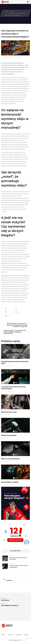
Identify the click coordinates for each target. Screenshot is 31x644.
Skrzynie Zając (16, 58)
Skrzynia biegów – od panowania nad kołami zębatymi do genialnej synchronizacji (15, 332)
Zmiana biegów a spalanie (10, 482)
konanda (7, 415)
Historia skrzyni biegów (9, 435)
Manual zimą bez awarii (9, 412)
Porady (5, 44)
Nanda (20, 640)
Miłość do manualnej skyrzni (10, 459)
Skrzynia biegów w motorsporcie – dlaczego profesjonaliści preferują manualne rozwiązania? (17, 325)
